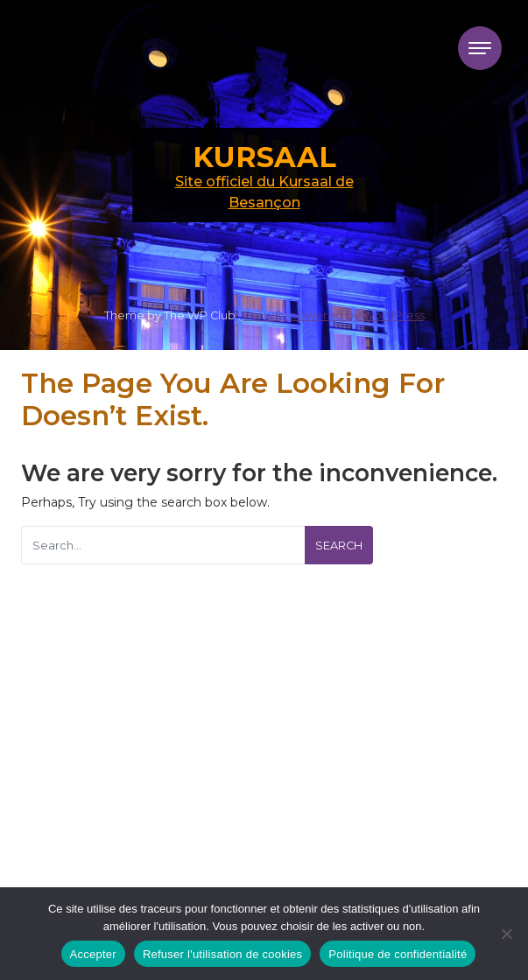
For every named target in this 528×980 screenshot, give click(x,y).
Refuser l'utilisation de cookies (222, 954)
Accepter (93, 954)
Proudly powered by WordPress (334, 315)
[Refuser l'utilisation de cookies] (506, 934)
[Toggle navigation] (480, 48)
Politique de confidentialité (398, 954)
